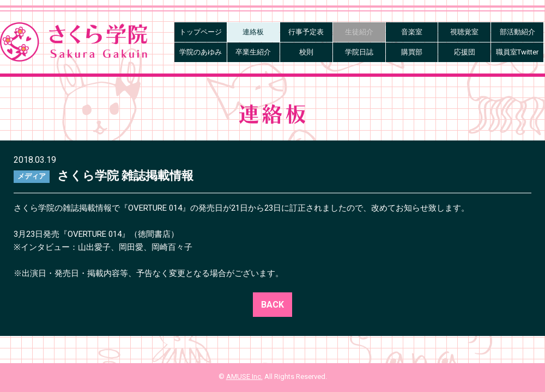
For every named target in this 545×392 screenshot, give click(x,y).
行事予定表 (306, 32)
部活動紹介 (517, 32)
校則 (306, 52)
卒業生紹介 (253, 52)
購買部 (412, 52)
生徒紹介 (359, 32)
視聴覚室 (464, 32)
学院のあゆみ (201, 52)
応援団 (465, 52)
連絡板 (253, 32)
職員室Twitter (517, 52)
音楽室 (412, 32)
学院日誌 (359, 52)
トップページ (201, 32)
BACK (272, 305)
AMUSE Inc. (244, 376)
